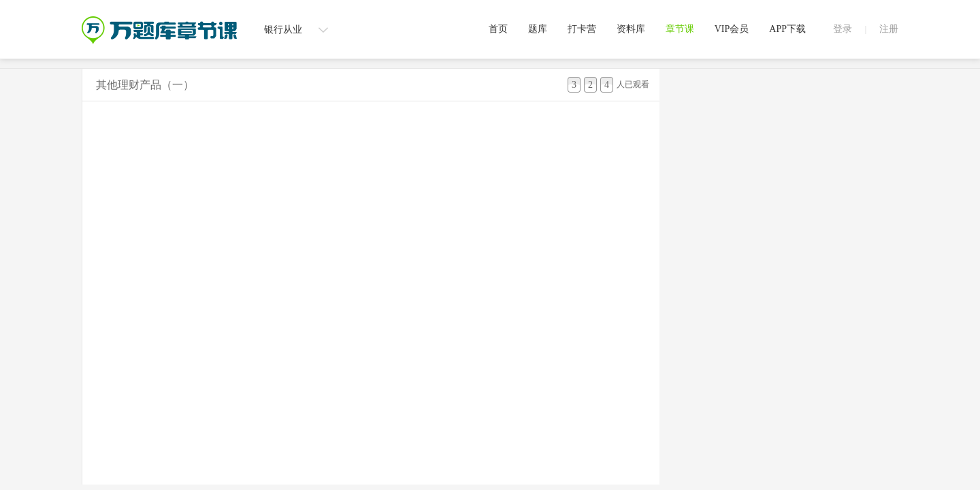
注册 (889, 29)
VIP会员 (732, 29)
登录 (843, 29)
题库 (538, 29)
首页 (498, 29)
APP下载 (787, 29)
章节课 (680, 29)
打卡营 (582, 29)
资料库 (631, 29)
